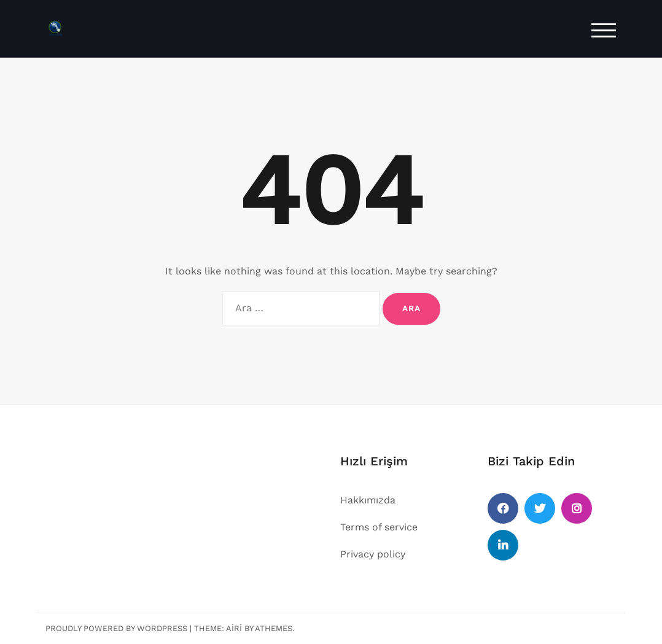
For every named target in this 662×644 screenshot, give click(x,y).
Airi (234, 628)
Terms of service (379, 527)
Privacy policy (373, 554)
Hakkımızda (368, 500)
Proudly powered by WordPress (116, 628)
